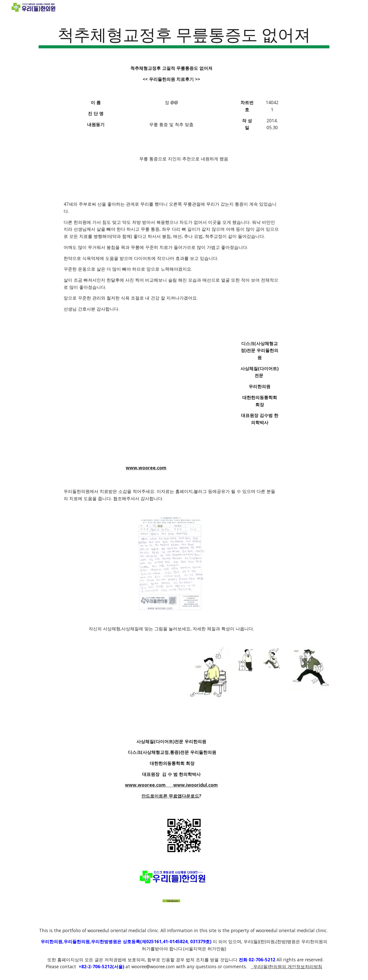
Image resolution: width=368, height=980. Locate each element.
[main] (184, 36)
